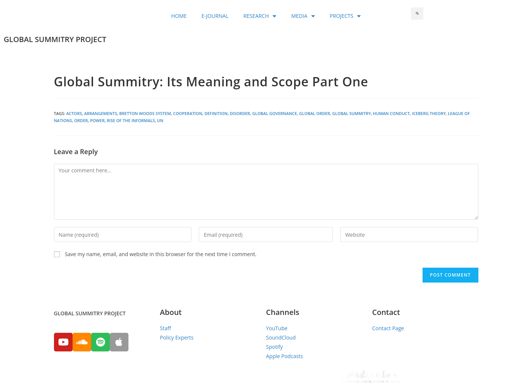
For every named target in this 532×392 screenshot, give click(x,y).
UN (160, 120)
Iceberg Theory (429, 113)
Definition (216, 113)
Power (97, 120)
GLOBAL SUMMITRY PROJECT (55, 39)
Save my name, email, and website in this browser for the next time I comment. (161, 254)
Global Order (315, 113)
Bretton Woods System (145, 113)
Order (81, 120)
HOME (179, 16)
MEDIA (303, 16)
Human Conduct (391, 113)
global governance (274, 113)
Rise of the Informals (131, 120)
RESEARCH (260, 16)
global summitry (351, 113)
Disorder (240, 113)
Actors (74, 113)
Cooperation (188, 113)
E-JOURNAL (215, 16)
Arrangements (101, 113)
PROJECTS (345, 16)
